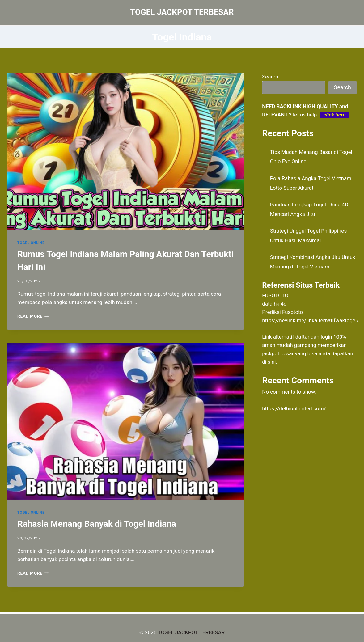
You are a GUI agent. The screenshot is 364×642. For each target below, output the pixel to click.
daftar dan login (314, 337)
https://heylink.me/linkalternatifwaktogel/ (310, 320)
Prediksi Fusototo (282, 312)
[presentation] (126, 151)
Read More (33, 316)
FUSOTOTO (275, 295)
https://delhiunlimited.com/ (294, 408)
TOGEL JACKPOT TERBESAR (191, 632)
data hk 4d (274, 304)
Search (270, 77)
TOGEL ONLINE (31, 243)
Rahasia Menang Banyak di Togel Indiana (97, 524)
